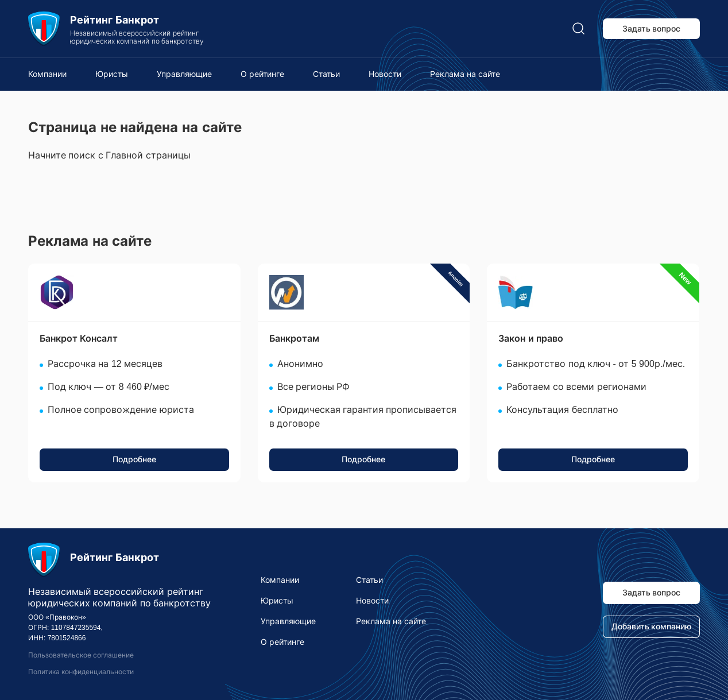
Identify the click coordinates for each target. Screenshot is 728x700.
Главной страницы (148, 155)
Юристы (112, 74)
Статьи (326, 74)
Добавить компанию (652, 626)
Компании (47, 74)
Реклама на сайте (465, 74)
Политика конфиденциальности (81, 672)
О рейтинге (262, 74)
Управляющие (184, 74)
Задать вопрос (652, 29)
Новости (385, 74)
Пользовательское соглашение (81, 655)
